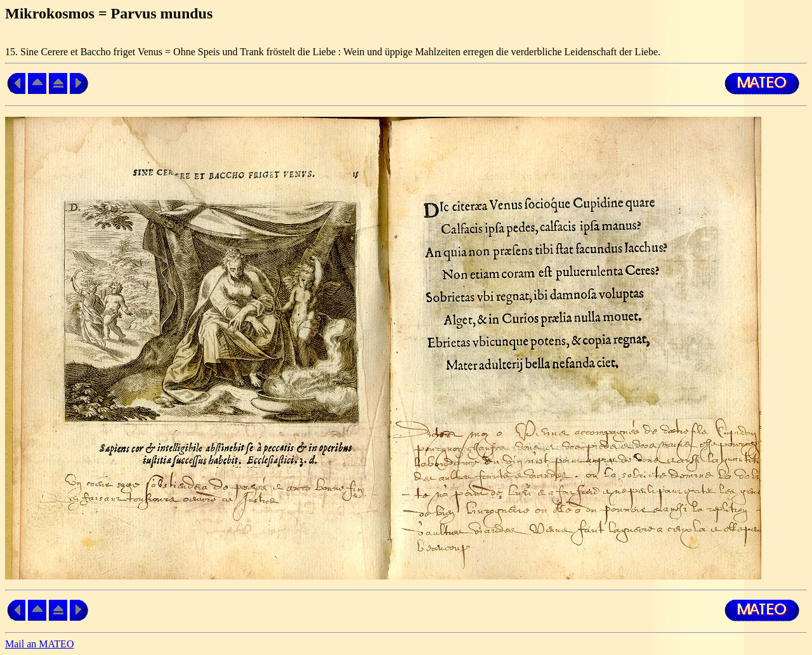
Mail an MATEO (39, 644)
